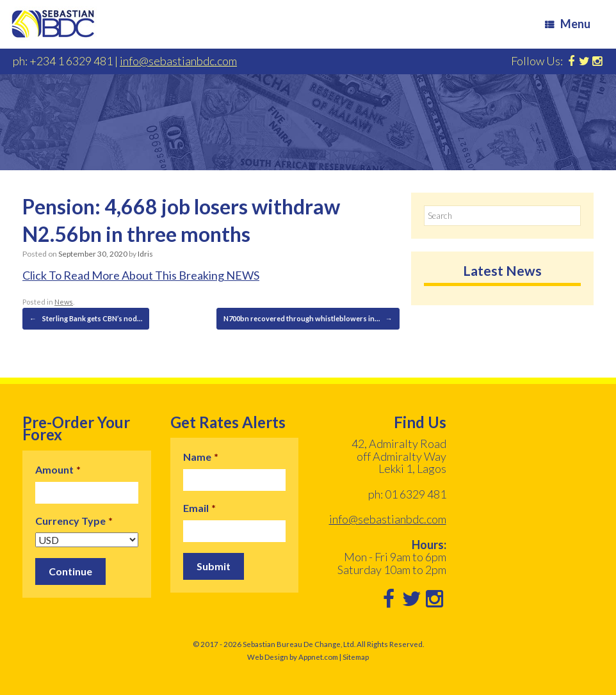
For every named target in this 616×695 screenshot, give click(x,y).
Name (201, 457)
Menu (568, 24)
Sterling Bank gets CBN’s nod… (86, 319)
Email (199, 508)
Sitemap (356, 657)
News (64, 302)
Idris (145, 254)
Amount (58, 469)
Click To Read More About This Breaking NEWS (141, 275)
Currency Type (74, 521)
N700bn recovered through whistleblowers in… (308, 319)
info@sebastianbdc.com (178, 61)
